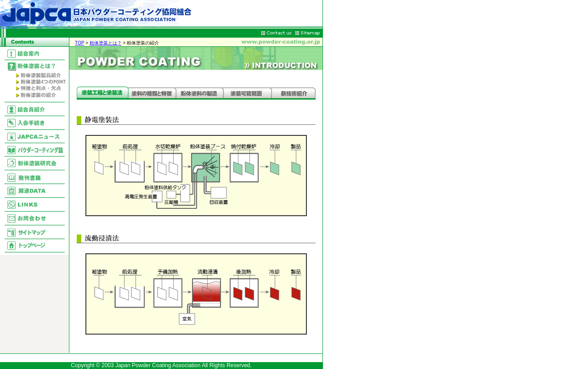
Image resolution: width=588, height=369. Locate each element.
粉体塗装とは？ (106, 43)
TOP (79, 43)
